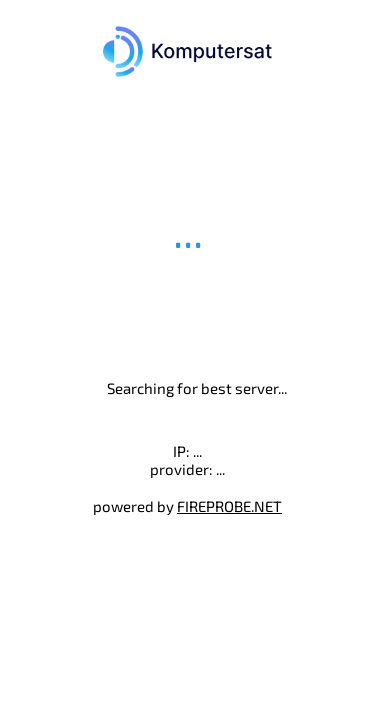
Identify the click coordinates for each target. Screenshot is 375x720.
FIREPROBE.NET (229, 506)
